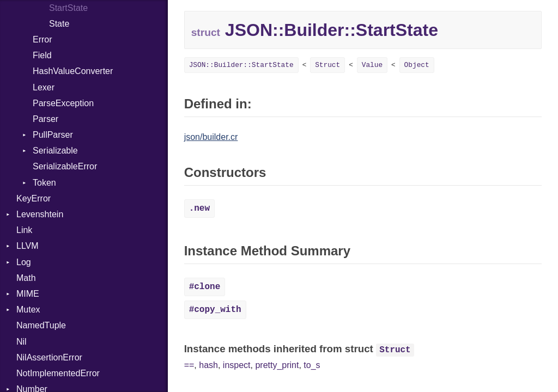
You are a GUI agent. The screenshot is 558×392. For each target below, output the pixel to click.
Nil (22, 342)
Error (43, 39)
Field (42, 55)
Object (417, 65)
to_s (312, 365)
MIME (28, 294)
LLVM (28, 246)
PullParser (53, 135)
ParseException (63, 103)
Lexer (44, 87)
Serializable (55, 151)
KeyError (34, 198)
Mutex (28, 310)
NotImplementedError (58, 373)
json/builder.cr (211, 137)
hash (208, 365)
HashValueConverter (73, 71)
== (189, 365)
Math (26, 278)
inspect (237, 365)
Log (24, 262)
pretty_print (277, 365)
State (59, 24)
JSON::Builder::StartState (241, 65)
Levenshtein (40, 214)
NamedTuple (41, 325)
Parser (46, 119)
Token (44, 183)
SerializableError (65, 166)
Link (24, 230)
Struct (327, 65)
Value (372, 65)
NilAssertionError (49, 357)
